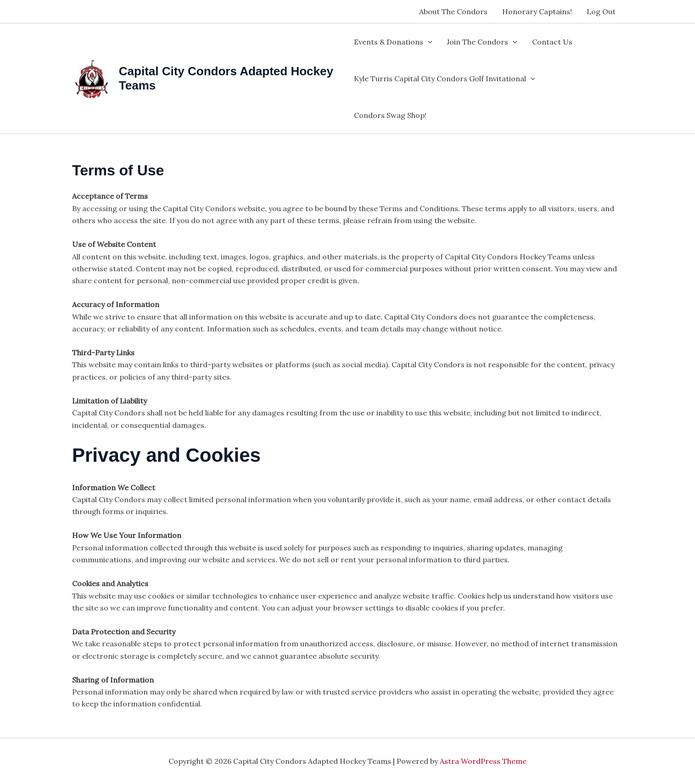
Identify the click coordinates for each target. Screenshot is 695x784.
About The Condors (453, 11)
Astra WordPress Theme (483, 761)
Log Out (601, 11)
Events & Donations (393, 42)
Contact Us (552, 42)
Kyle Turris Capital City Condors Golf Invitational (445, 78)
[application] (428, 42)
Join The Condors (482, 42)
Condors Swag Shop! (390, 115)
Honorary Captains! (537, 11)
